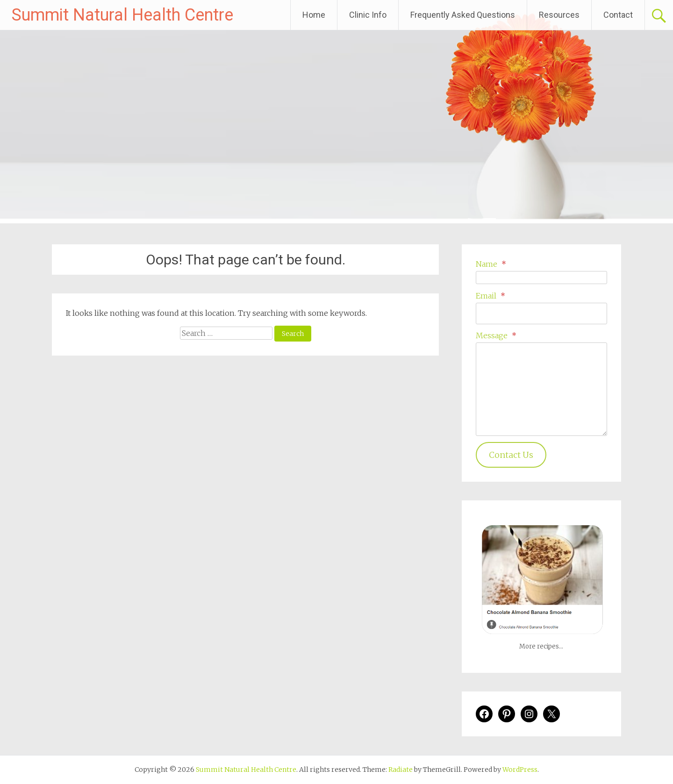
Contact (618, 15)
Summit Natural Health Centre (122, 15)
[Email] (541, 314)
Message (496, 335)
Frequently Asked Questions (463, 15)
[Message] (541, 389)
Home (314, 15)
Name (491, 264)
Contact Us (511, 455)
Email (490, 296)
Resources (559, 15)
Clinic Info (368, 15)
